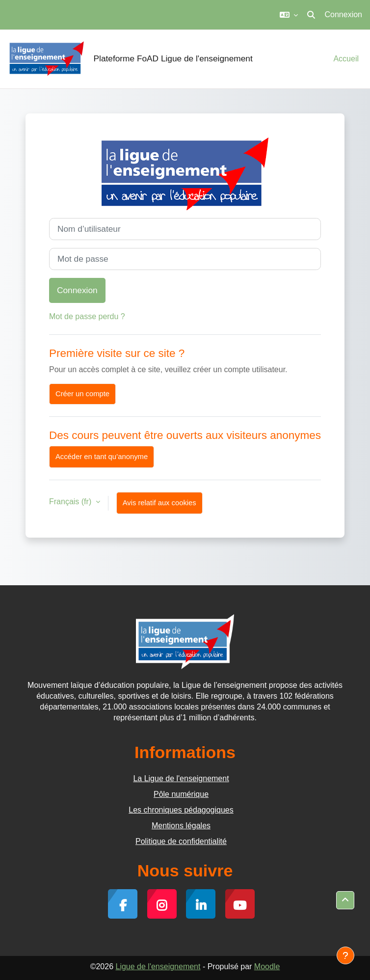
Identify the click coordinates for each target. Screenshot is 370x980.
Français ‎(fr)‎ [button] (71, 502)
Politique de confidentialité (181, 841)
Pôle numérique (181, 794)
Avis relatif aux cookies (159, 503)
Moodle (267, 966)
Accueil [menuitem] (346, 59)
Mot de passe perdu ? (87, 316)
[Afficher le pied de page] (345, 955)
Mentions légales (181, 826)
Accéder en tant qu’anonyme (102, 457)
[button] (289, 15)
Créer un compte (82, 394)
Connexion (344, 14)
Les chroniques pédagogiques (181, 810)
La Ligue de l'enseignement (181, 778)
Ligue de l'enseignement (158, 966)
